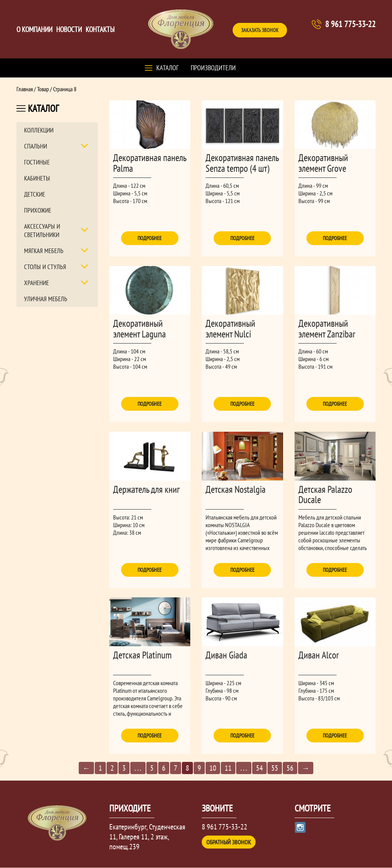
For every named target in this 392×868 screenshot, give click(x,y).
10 (213, 769)
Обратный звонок (229, 842)
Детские (35, 194)
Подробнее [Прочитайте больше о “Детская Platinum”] (150, 736)
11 (228, 769)
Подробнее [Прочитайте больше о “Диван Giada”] (242, 736)
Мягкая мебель (44, 251)
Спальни (36, 146)
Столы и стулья (45, 267)
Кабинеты (37, 178)
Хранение (36, 283)
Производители (213, 68)
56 (290, 769)
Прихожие (38, 210)
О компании (34, 29)
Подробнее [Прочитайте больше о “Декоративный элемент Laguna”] (150, 404)
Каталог (167, 68)
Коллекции (39, 130)
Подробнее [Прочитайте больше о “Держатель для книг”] (150, 570)
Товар (43, 89)
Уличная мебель (46, 299)
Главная (25, 89)
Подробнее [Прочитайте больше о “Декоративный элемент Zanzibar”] (335, 404)
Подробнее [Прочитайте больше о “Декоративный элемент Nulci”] (242, 404)
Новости (69, 29)
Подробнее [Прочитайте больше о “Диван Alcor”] (335, 736)
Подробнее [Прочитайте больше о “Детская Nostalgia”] (242, 570)
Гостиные (37, 162)
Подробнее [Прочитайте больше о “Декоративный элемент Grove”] (335, 238)
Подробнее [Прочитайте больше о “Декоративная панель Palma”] (150, 238)
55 (275, 769)
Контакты (100, 29)
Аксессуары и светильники (42, 231)
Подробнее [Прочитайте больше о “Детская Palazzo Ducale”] (335, 570)
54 (259, 769)
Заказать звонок (260, 30)
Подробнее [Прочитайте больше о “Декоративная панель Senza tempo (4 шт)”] (242, 238)
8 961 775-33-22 (350, 24)
